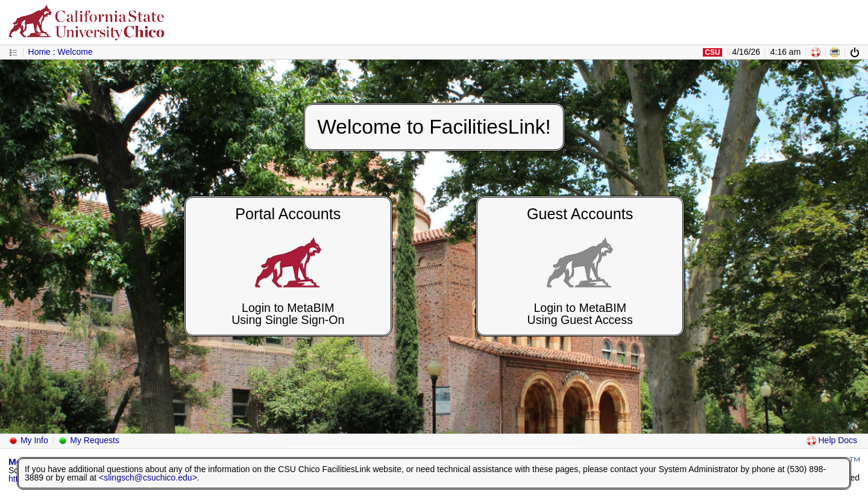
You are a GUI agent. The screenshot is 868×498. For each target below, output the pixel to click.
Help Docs (832, 440)
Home (39, 52)
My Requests (89, 440)
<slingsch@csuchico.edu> (148, 478)
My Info (28, 440)
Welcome (75, 52)
